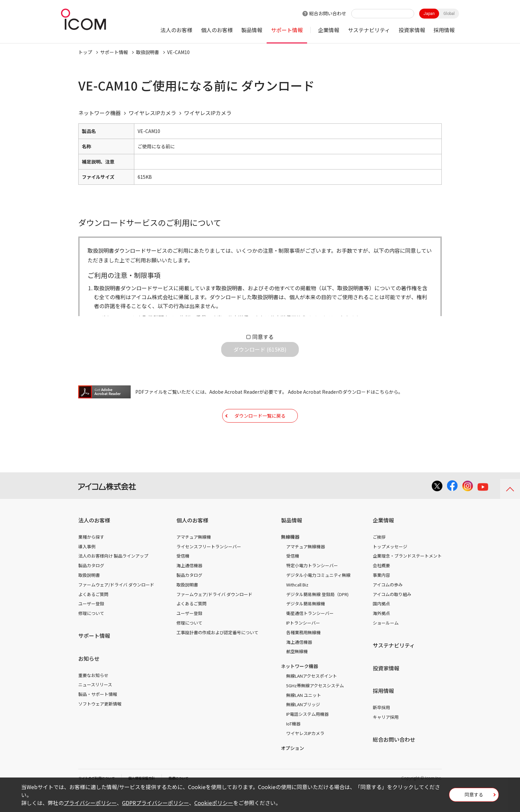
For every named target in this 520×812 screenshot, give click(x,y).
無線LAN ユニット (304, 716)
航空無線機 (297, 672)
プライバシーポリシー (90, 803)
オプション (292, 769)
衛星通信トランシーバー (310, 634)
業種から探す (91, 557)
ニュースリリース (95, 705)
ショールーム (386, 643)
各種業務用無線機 (303, 653)
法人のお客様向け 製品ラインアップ (113, 576)
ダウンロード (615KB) (260, 355)
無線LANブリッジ (303, 725)
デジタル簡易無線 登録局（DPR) (317, 615)
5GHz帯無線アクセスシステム (315, 706)
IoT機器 (293, 744)
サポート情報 (287, 30)
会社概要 (381, 586)
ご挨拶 (379, 557)
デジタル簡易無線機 (306, 624)
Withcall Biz (297, 605)
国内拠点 (381, 624)
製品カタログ (91, 586)
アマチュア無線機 (194, 557)
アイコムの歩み (388, 605)
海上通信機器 (189, 586)
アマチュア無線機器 (306, 567)
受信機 (183, 576)
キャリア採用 (386, 738)
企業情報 (329, 30)
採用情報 (444, 30)
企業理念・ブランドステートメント (407, 576)
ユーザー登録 (91, 624)
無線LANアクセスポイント (312, 696)
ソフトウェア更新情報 (100, 724)
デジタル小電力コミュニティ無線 (318, 596)
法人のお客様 (176, 30)
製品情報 (252, 30)
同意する (263, 337)
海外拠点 (381, 634)
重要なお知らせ (93, 696)
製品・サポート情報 (98, 715)
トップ (85, 52)
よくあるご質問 (93, 615)
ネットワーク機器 (299, 687)
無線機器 (290, 557)
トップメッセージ (390, 567)
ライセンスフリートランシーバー (209, 567)
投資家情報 (412, 30)
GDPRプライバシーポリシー (156, 803)
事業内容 (381, 596)
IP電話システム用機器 (307, 735)
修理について (91, 634)
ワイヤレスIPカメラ (305, 754)
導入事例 (87, 567)
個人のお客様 (217, 30)
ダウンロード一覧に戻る (260, 431)
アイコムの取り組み (392, 615)
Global (449, 14)
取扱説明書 (148, 52)
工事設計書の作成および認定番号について (217, 653)
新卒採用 (381, 728)
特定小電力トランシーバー (312, 586)
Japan (429, 14)
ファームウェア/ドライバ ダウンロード (116, 605)
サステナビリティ (369, 30)
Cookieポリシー (214, 803)
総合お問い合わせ (328, 13)
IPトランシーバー (303, 643)
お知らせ (89, 679)
